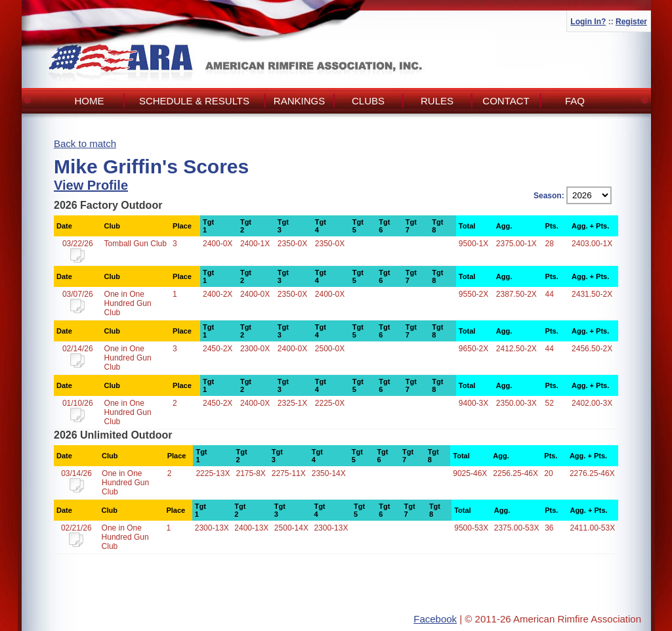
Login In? (588, 22)
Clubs (368, 101)
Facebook (435, 619)
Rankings (299, 101)
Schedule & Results (194, 101)
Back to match (85, 143)
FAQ (575, 101)
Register (631, 22)
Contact (506, 101)
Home (90, 101)
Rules (437, 101)
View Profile (91, 185)
